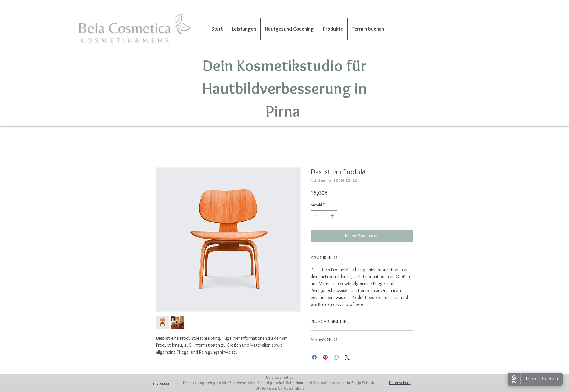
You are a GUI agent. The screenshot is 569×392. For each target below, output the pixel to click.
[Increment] (333, 216)
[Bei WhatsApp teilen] (336, 357)
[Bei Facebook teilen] (314, 357)
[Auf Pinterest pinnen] (325, 357)
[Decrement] (315, 216)
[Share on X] (347, 357)
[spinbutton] (324, 216)
